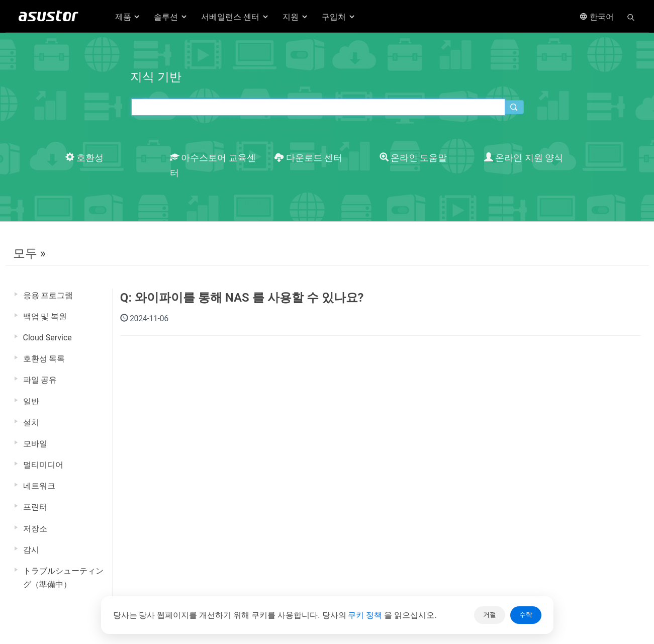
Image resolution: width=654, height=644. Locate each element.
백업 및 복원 (45, 316)
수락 (526, 615)
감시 (31, 550)
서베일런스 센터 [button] (235, 17)
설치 (31, 423)
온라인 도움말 (413, 158)
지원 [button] (296, 17)
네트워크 (39, 486)
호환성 (84, 158)
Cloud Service (48, 338)
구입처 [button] (339, 17)
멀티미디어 (43, 465)
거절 (490, 615)
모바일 (35, 444)
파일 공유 (40, 380)
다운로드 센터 (308, 158)
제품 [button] (128, 17)
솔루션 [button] (171, 17)
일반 (31, 401)
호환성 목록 (44, 359)
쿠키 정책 (366, 615)
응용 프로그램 (48, 295)
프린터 (35, 507)
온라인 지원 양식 (524, 158)
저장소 (35, 529)
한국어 (597, 17)
